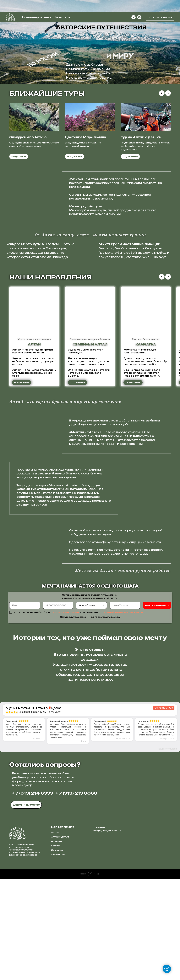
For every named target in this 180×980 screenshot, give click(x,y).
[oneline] (125, 605)
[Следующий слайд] (168, 93)
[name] (25, 605)
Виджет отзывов (168, 850)
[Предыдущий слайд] (162, 93)
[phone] (58, 605)
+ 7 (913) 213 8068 (76, 894)
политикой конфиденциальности (122, 612)
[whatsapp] (139, 5)
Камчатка (57, 951)
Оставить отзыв (164, 809)
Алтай (55, 934)
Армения (57, 942)
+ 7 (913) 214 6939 (33, 894)
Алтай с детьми (61, 938)
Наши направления (37, 5)
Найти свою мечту (157, 605)
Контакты (63, 5)
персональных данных (65, 612)
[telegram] (134, 5)
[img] (75, 906)
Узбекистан (58, 956)
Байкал (56, 947)
